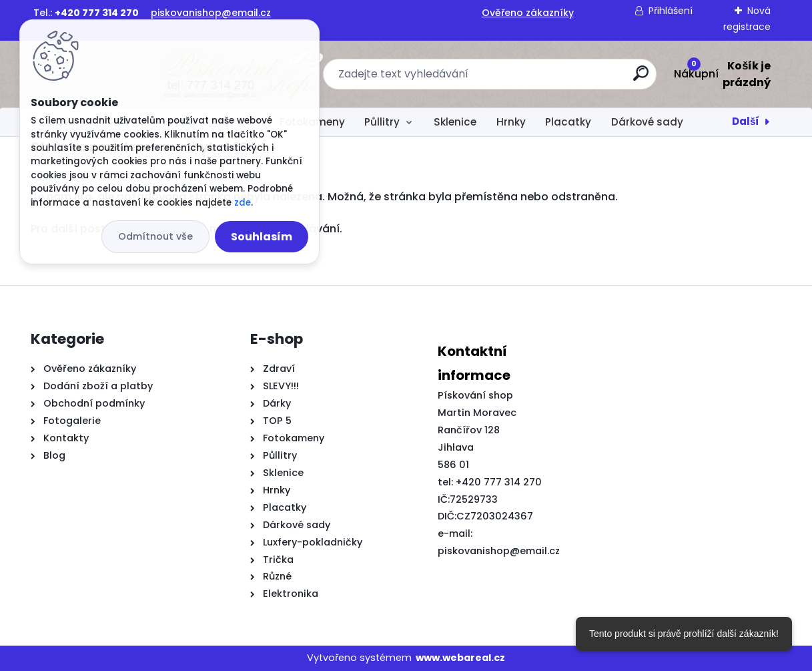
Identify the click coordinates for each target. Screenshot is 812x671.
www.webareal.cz (460, 658)
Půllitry (382, 122)
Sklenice (455, 122)
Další (746, 121)
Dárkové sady (647, 122)
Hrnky (511, 122)
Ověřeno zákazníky (528, 13)
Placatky (568, 122)
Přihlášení (671, 11)
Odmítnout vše (155, 236)
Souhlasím (262, 237)
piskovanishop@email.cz (211, 13)
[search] (553, 78)
